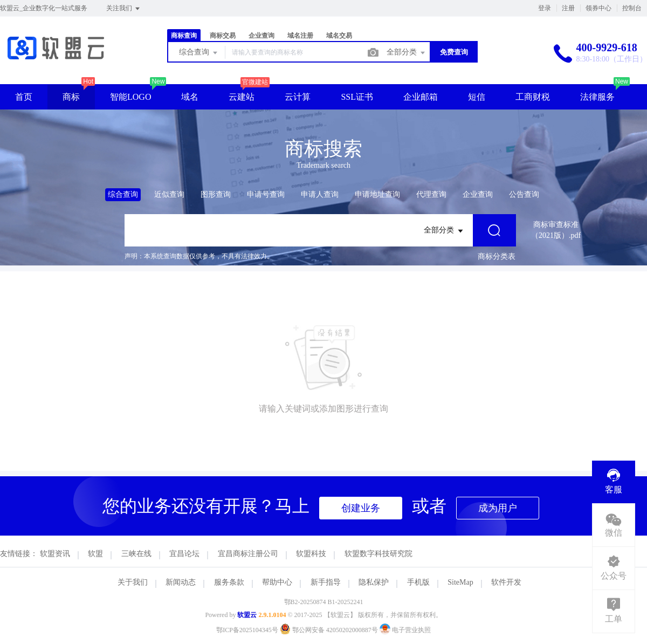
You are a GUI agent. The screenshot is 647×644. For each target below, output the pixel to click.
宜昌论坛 (184, 554)
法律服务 (597, 97)
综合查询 (199, 53)
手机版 (418, 582)
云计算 (298, 97)
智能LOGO (130, 97)
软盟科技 (311, 554)
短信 (477, 97)
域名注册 (300, 36)
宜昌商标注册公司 (248, 554)
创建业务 (361, 508)
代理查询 (431, 194)
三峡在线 (136, 554)
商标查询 (184, 36)
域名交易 (339, 36)
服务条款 (229, 582)
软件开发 (506, 582)
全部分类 (407, 53)
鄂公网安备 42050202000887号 (330, 630)
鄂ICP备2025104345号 (247, 630)
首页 (24, 97)
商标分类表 (497, 256)
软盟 (95, 554)
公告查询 (524, 194)
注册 (568, 8)
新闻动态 (181, 582)
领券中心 (598, 8)
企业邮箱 (421, 97)
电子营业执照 (405, 630)
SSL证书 (357, 97)
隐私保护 (374, 582)
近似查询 (169, 194)
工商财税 (533, 97)
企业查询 (261, 36)
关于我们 (133, 582)
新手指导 (326, 582)
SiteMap (460, 582)
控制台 (632, 8)
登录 (545, 8)
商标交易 (223, 36)
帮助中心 (277, 582)
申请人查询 (320, 194)
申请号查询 (266, 194)
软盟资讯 (55, 554)
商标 (71, 97)
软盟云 (247, 615)
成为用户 (498, 508)
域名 (190, 97)
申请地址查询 (377, 194)
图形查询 (216, 194)
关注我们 (124, 9)
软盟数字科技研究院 (378, 554)
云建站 (242, 97)
